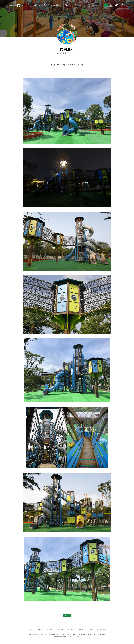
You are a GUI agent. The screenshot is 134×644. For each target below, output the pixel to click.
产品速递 (60, 630)
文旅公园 (56, 5)
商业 (66, 5)
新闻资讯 (39, 630)
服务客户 (92, 630)
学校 (46, 5)
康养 (76, 5)
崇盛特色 (82, 630)
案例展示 (71, 630)
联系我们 (103, 630)
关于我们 (50, 630)
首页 (30, 630)
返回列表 (67, 615)
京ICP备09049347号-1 (82, 634)
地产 (35, 5)
